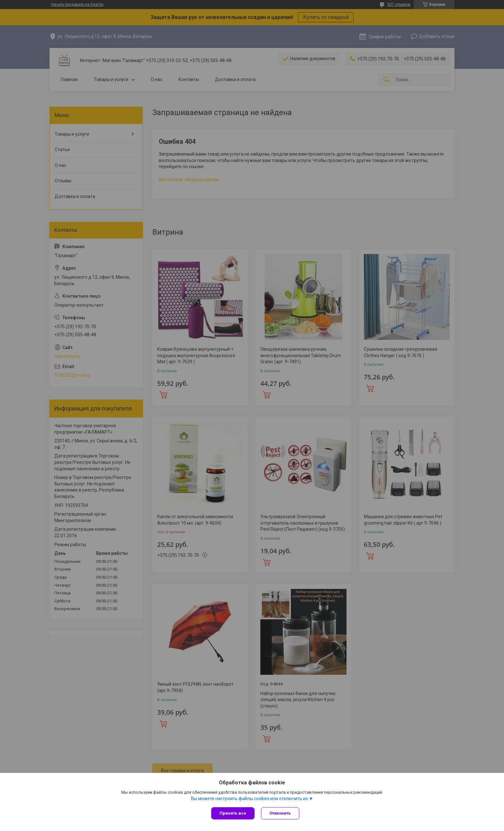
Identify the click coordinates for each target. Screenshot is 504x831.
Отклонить (280, 813)
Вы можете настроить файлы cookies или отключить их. (250, 799)
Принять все (233, 813)
